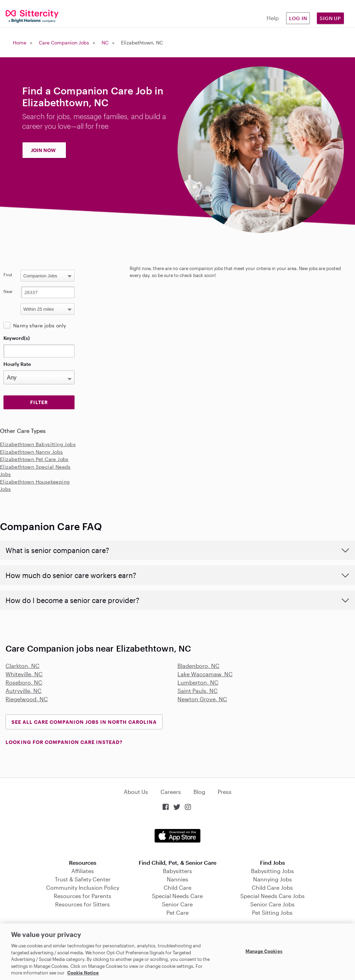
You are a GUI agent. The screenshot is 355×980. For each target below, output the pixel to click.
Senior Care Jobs (272, 904)
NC (105, 43)
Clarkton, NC (23, 666)
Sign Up (330, 18)
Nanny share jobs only (40, 325)
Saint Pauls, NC (198, 691)
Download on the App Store (177, 836)
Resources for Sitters (83, 904)
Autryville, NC (24, 691)
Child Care (177, 887)
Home (20, 43)
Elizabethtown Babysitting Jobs (38, 444)
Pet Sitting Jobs (272, 912)
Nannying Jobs (272, 879)
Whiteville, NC (24, 674)
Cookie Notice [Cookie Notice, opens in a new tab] (83, 973)
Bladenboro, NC (198, 666)
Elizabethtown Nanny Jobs (32, 452)
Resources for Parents (83, 896)
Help (273, 18)
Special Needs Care (177, 896)
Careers (171, 792)
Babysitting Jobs (272, 871)
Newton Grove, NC (202, 699)
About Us (136, 792)
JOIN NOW (43, 150)
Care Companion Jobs (64, 43)
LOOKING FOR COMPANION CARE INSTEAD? (64, 742)
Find (8, 275)
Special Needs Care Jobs (272, 896)
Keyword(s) (17, 338)
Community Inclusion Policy (83, 887)
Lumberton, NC (198, 682)
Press (225, 792)
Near (8, 291)
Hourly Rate (17, 364)
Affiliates (83, 871)
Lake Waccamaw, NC (205, 674)
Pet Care (177, 912)
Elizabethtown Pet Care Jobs (34, 459)
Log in (298, 18)
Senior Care (177, 904)
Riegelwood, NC (27, 699)
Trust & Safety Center (83, 879)
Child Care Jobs (272, 887)
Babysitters (177, 871)
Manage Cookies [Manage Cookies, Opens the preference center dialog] (264, 951)
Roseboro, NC (24, 682)
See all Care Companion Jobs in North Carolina (84, 722)
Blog (199, 792)
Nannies (177, 879)
